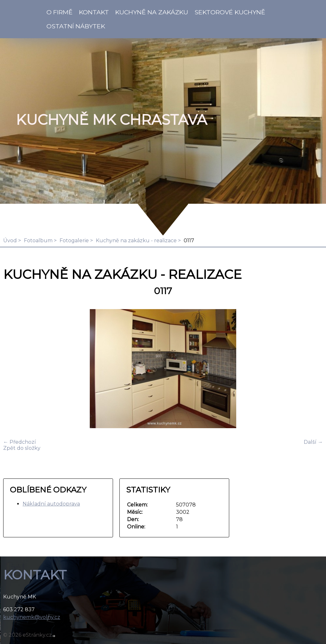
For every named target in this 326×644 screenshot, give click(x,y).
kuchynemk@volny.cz (32, 617)
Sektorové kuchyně (230, 12)
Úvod (10, 241)
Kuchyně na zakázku (152, 12)
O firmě (60, 12)
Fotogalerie (74, 241)
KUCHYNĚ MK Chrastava (111, 120)
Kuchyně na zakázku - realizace (136, 241)
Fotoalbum (38, 241)
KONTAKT (94, 12)
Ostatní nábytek (76, 26)
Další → (313, 442)
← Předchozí (20, 442)
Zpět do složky (22, 448)
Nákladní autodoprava (51, 504)
